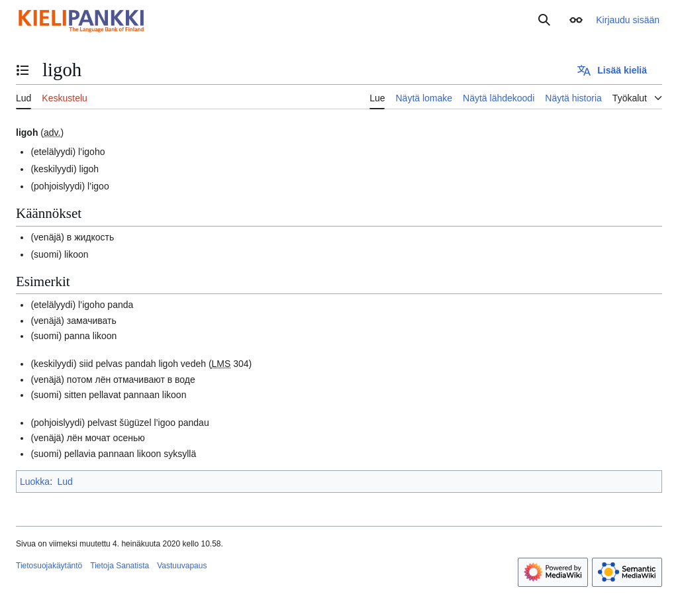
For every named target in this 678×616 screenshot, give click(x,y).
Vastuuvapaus (182, 566)
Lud (65, 482)
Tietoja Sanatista (120, 566)
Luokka (35, 482)
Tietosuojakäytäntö (49, 566)
